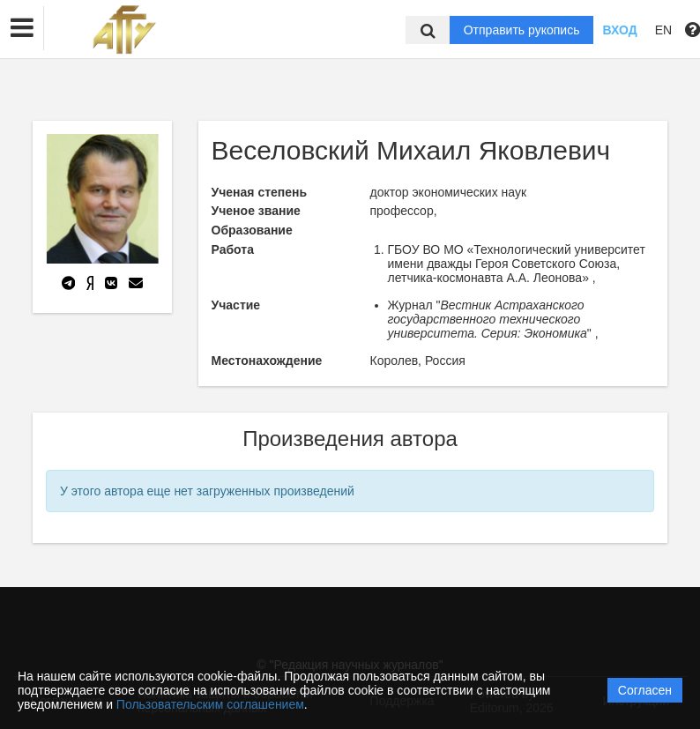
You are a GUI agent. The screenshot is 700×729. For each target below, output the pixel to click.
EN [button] (663, 30)
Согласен (645, 690)
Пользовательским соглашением (210, 704)
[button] (22, 28)
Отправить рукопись (522, 30)
